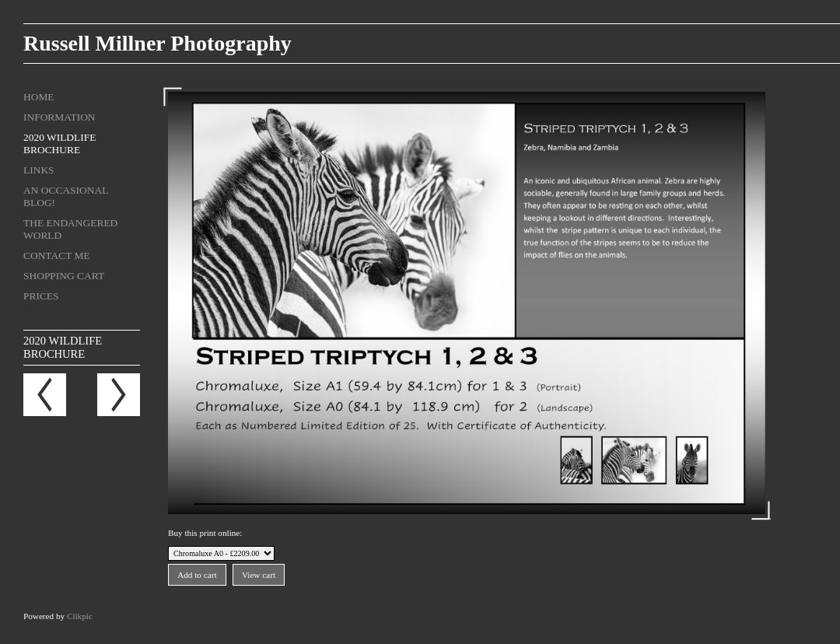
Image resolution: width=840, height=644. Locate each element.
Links (39, 170)
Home (39, 97)
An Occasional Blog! (66, 196)
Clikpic (80, 616)
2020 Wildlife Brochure (59, 143)
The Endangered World (70, 229)
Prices (41, 296)
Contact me (57, 255)
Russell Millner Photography (157, 43)
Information (59, 117)
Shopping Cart (64, 276)
